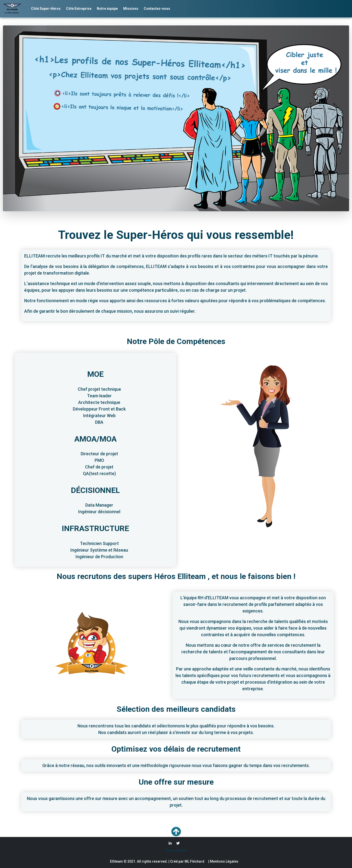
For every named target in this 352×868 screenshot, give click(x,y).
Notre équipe (107, 9)
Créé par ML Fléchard (187, 861)
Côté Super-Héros (46, 9)
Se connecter (176, 850)
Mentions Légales (224, 861)
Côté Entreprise (79, 9)
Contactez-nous (157, 9)
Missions (131, 9)
